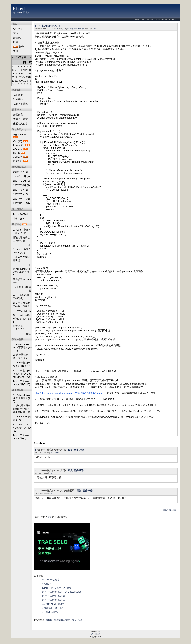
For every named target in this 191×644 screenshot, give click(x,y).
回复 (70, 450)
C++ (94, 29)
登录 (50, 517)
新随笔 (17, 38)
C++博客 (18, 29)
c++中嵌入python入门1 (53, 600)
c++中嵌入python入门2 (53, 596)
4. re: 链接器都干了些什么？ (22, 297)
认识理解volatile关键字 (53, 604)
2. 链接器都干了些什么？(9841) (22, 356)
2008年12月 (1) (22, 176)
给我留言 (18, 115)
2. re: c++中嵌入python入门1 (22, 251)
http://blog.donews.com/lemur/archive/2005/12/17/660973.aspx (68, 393)
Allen (52, 473)
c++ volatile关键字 (51, 580)
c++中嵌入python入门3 (48, 26)
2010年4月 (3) (21, 172)
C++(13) (18, 141)
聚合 (21, 47)
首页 (16, 33)
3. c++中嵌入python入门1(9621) (22, 364)
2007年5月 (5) (21, 194)
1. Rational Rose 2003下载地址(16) (22, 398)
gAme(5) (18, 149)
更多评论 (79, 450)
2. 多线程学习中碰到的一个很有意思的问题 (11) (22, 409)
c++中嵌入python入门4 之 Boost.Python (61, 592)
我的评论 (18, 99)
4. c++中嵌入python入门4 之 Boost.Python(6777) (22, 374)
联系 (16, 42)
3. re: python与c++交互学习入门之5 (22, 272)
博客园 (49, 620)
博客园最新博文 (62, 620)
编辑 (75, 29)
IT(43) (17, 153)
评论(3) (70, 29)
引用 (83, 29)
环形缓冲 (46, 584)
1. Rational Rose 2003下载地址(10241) (22, 348)
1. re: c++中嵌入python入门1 (22, 231)
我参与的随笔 (21, 104)
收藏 (79, 29)
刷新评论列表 (169, 510)
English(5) (19, 145)
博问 (74, 620)
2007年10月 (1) (22, 185)
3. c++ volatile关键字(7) (22, 418)
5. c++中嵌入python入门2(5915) (22, 383)
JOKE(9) (18, 157)
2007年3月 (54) (22, 203)
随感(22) (18, 161)
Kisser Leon (23, 9)
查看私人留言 (21, 124)
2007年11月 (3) (22, 181)
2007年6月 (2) (21, 190)
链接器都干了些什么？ (53, 608)
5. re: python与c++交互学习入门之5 (22, 318)
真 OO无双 (55, 453)
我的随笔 (18, 95)
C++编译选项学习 (50, 612)
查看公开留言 (21, 119)
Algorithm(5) (20, 134)
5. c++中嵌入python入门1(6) (22, 437)
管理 (16, 51)
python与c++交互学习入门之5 (56, 588)
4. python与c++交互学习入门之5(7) (22, 428)
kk (57, 29)
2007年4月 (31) (22, 199)
